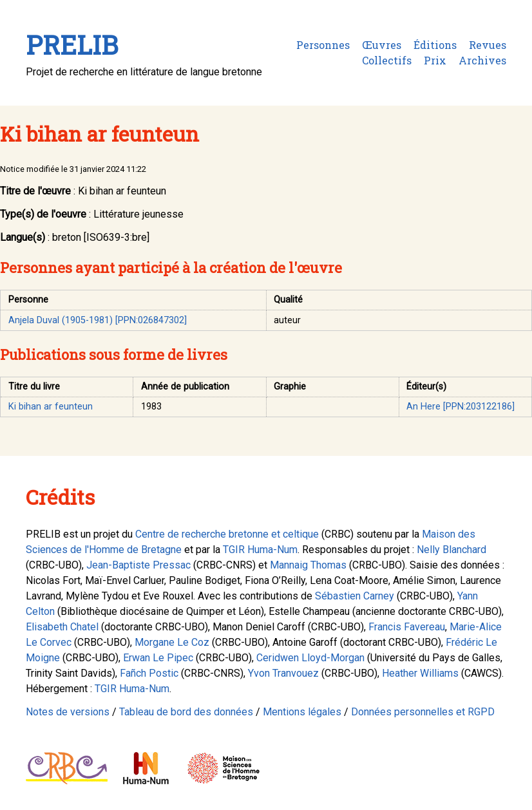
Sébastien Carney (355, 596)
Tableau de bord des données (186, 712)
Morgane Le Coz (172, 642)
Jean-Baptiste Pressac (138, 565)
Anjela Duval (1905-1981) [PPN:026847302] (98, 320)
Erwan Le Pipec (158, 658)
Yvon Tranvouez (283, 673)
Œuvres (382, 45)
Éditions (435, 45)
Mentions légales (302, 712)
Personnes (323, 45)
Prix (435, 60)
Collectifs (387, 60)
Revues (488, 45)
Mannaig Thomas (308, 565)
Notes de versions (68, 712)
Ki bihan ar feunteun (51, 407)
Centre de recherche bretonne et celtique (227, 534)
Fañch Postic (149, 673)
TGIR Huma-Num (260, 550)
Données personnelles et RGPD (423, 712)
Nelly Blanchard (451, 550)
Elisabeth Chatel (62, 627)
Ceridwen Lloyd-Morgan (310, 658)
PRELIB (72, 45)
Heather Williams (420, 673)
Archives (482, 60)
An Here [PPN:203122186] (461, 407)
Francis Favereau (407, 627)
